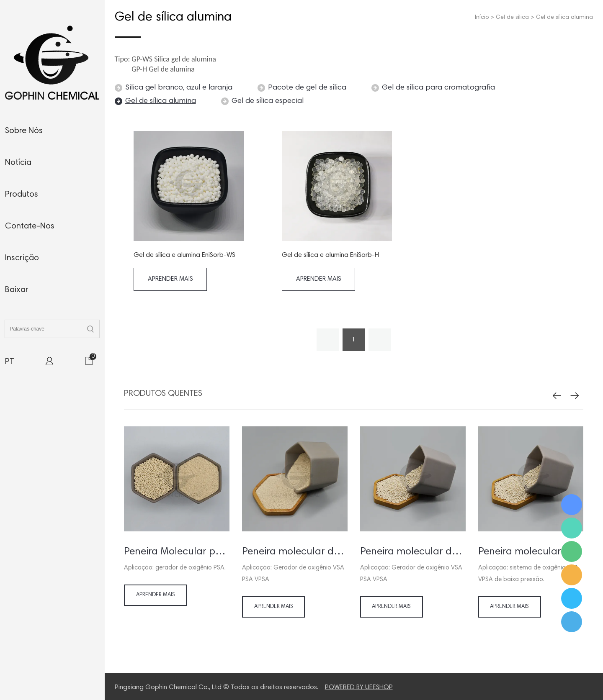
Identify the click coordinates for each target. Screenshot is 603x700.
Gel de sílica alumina (564, 18)
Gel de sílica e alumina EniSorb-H (330, 255)
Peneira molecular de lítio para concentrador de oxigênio (295, 552)
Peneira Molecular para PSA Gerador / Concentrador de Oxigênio (177, 552)
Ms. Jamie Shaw (572, 505)
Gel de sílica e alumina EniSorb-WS (184, 255)
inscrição (22, 258)
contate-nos (30, 226)
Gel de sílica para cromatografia (438, 88)
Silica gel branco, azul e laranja (179, 88)
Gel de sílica (512, 18)
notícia (18, 163)
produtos (22, 195)
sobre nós (24, 131)
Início (482, 18)
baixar (17, 290)
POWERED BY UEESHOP (359, 687)
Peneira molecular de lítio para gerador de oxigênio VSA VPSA (413, 552)
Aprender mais (170, 279)
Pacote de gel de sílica (307, 88)
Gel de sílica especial (268, 101)
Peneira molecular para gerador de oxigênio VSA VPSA (531, 552)
